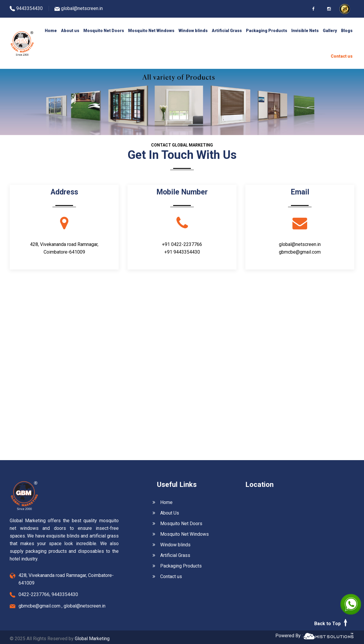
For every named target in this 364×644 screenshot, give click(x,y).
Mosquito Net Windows (151, 31)
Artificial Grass (227, 31)
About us (70, 31)
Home (51, 31)
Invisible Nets (305, 31)
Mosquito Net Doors (104, 31)
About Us (166, 513)
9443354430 (29, 8)
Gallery (330, 31)
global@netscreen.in (82, 8)
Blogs (347, 31)
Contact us (342, 56)
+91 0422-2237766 (182, 244)
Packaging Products (267, 31)
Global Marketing (92, 639)
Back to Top (332, 623)
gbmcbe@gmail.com (300, 252)
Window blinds (193, 31)
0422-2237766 (34, 594)
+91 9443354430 (182, 252)
